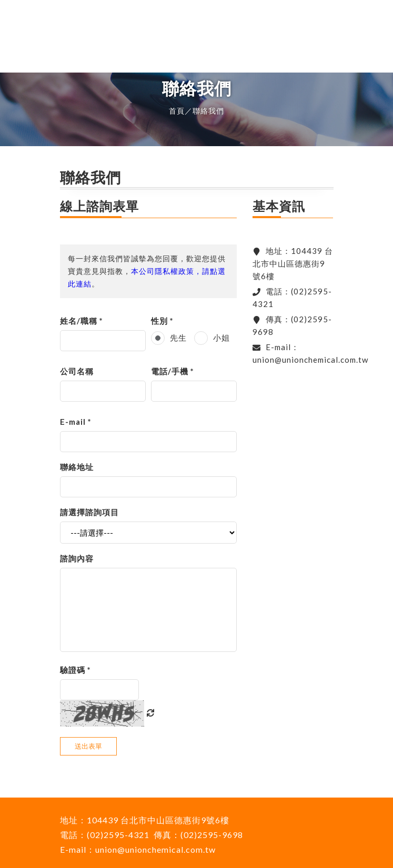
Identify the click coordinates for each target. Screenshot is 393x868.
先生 (178, 338)
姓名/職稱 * (82, 321)
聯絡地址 (77, 467)
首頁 (177, 111)
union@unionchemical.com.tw (310, 360)
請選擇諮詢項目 (89, 512)
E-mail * (76, 422)
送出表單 (88, 746)
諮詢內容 (77, 558)
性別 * (162, 321)
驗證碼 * (75, 670)
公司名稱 (77, 371)
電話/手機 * (173, 371)
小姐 (221, 338)
